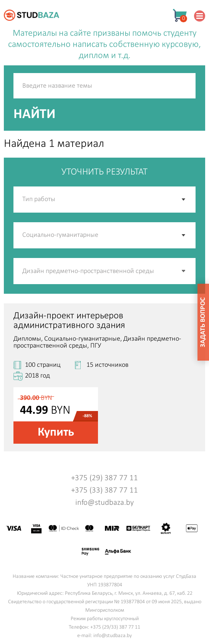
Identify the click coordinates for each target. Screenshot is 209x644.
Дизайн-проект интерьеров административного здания (69, 321)
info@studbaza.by (104, 503)
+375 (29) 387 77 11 (104, 478)
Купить (56, 433)
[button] (184, 271)
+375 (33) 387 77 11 (104, 490)
